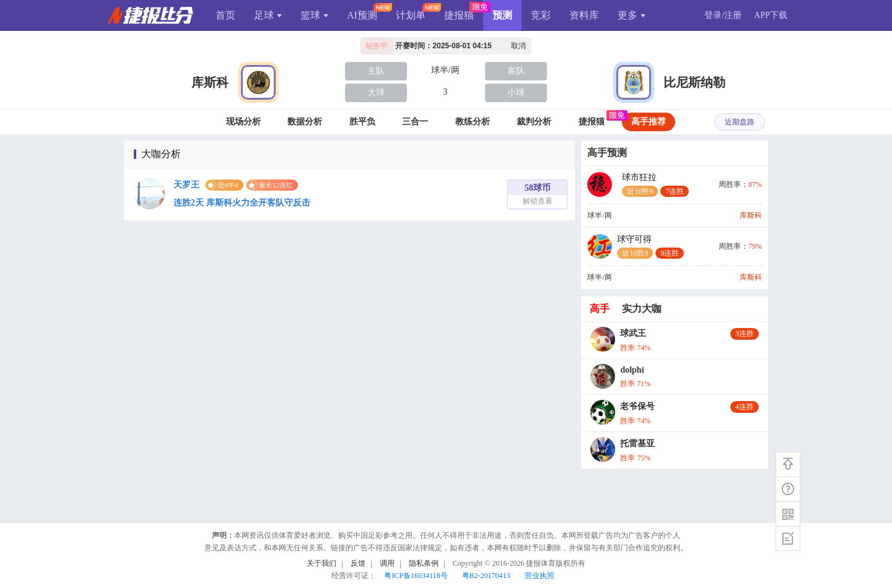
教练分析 (473, 122)
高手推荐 (649, 122)
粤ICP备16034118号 (416, 576)
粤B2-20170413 (486, 576)
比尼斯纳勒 (694, 82)
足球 (268, 15)
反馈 (358, 563)
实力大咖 (642, 309)
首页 (225, 15)
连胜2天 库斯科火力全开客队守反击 (242, 203)
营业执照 (540, 576)
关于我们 (321, 563)
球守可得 (650, 247)
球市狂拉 (655, 185)
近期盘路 (740, 122)
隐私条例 (424, 563)
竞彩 (541, 15)
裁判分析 (534, 122)
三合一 (415, 122)
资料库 (584, 15)
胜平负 (362, 122)
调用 (387, 563)
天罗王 (186, 185)
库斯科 (210, 82)
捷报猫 (459, 15)
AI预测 (362, 15)
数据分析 (305, 122)
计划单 (411, 15)
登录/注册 (723, 15)
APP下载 (771, 15)
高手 (600, 309)
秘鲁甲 (377, 46)
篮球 (314, 15)
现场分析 (243, 122)
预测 (502, 15)
